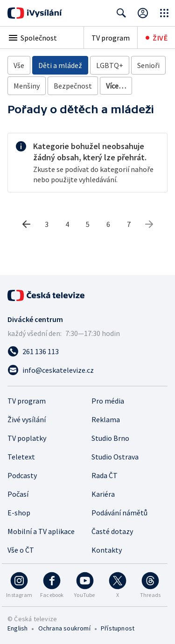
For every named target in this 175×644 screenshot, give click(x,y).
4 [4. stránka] (67, 224)
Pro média (108, 401)
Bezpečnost (73, 86)
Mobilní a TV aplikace (41, 531)
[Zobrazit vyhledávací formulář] (121, 13)
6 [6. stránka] (108, 224)
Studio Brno (110, 438)
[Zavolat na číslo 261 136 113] (87, 351)
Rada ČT (105, 475)
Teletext (21, 457)
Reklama (106, 419)
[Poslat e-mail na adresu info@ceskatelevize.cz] (87, 370)
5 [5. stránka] (88, 224)
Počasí (18, 494)
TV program (111, 38)
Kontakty (107, 550)
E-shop (19, 513)
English (17, 628)
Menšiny (27, 86)
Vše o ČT (21, 550)
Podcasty (22, 475)
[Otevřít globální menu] (164, 13)
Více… (116, 86)
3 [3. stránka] (47, 224)
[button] (42, 38)
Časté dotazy (112, 531)
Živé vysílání (27, 419)
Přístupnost (118, 628)
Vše (19, 65)
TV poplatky (27, 438)
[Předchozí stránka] (26, 224)
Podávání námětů (119, 513)
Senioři (148, 65)
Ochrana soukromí (64, 628)
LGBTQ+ (110, 65)
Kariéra (103, 494)
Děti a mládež (60, 65)
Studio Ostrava (115, 457)
